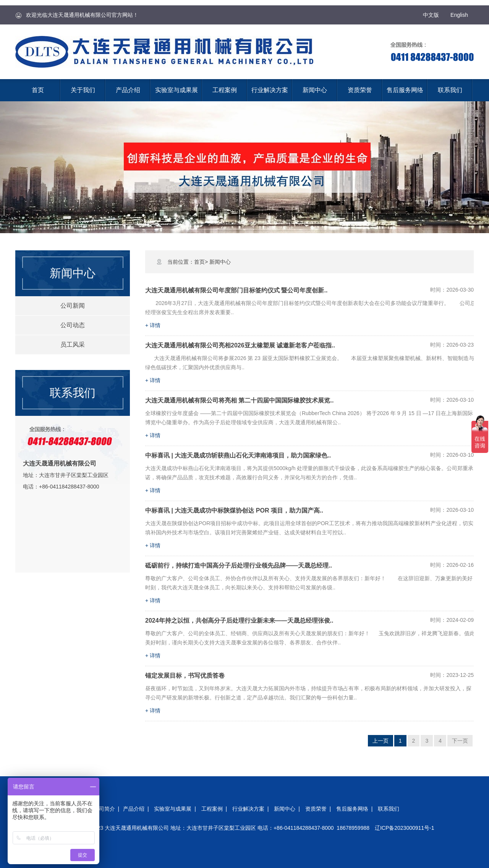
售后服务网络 (405, 90)
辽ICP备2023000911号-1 (405, 828)
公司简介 (104, 809)
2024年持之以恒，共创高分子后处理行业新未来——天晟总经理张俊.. (239, 621)
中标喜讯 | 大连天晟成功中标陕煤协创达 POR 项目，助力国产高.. (234, 510)
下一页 (460, 741)
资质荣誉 (360, 90)
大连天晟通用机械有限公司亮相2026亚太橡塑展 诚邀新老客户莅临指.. (240, 345)
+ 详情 (153, 325)
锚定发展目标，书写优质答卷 (185, 676)
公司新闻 (73, 306)
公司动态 (73, 325)
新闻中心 (315, 90)
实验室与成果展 (176, 90)
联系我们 (450, 90)
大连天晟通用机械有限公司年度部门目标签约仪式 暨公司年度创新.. (236, 290)
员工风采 (73, 345)
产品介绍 (128, 90)
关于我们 (83, 90)
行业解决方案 (270, 90)
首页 (38, 90)
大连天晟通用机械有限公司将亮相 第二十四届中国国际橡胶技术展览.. (239, 400)
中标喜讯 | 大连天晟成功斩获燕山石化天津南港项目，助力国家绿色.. (238, 455)
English (459, 15)
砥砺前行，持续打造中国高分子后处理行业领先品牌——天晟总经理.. (239, 565)
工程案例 (225, 90)
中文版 (431, 15)
